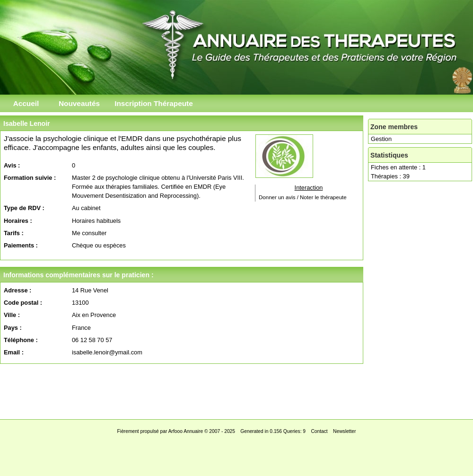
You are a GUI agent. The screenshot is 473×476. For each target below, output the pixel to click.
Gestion (381, 139)
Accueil (26, 103)
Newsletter (344, 431)
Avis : (12, 165)
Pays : (13, 328)
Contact (319, 431)
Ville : (12, 315)
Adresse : (18, 290)
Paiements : (21, 245)
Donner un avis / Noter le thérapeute (303, 197)
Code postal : (23, 303)
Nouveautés (79, 103)
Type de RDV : (24, 208)
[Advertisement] (236, 389)
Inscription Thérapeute (154, 103)
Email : (14, 352)
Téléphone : (21, 340)
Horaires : (18, 221)
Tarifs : (14, 233)
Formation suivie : (30, 178)
